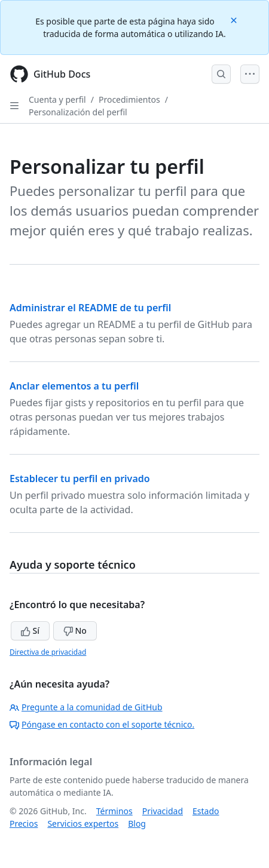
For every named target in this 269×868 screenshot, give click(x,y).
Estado (206, 811)
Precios (24, 823)
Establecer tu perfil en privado (80, 479)
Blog (137, 823)
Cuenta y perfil (57, 99)
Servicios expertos (83, 823)
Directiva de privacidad (48, 652)
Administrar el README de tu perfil (90, 308)
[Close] (235, 19)
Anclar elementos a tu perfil (74, 386)
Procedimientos (129, 99)
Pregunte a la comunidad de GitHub (86, 707)
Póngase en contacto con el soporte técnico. (102, 724)
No (75, 631)
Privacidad (163, 811)
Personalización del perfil (78, 112)
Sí (30, 631)
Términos (114, 811)
